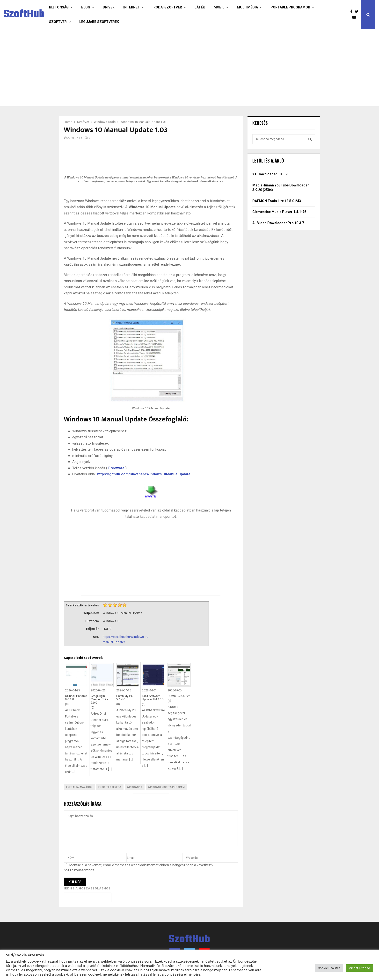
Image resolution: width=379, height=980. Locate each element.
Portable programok (290, 7)
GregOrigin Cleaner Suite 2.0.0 (99, 699)
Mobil (219, 7)
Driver (109, 7)
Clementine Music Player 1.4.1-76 (279, 212)
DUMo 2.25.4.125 (179, 696)
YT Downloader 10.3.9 (270, 174)
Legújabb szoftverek (99, 22)
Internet (132, 7)
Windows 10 (135, 787)
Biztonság (59, 7)
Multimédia (247, 7)
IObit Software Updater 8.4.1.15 (153, 698)
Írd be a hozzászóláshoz (87, 888)
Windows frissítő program (166, 787)
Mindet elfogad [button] (359, 968)
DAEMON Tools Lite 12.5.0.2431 (278, 201)
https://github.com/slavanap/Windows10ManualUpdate (144, 474)
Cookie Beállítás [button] (329, 968)
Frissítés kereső (110, 787)
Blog (86, 7)
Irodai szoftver (167, 7)
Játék (200, 7)
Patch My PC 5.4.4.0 (125, 698)
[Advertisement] (170, 68)
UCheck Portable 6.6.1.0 (76, 698)
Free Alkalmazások (79, 787)
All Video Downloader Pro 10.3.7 (278, 223)
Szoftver (58, 22)
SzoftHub (24, 14)
